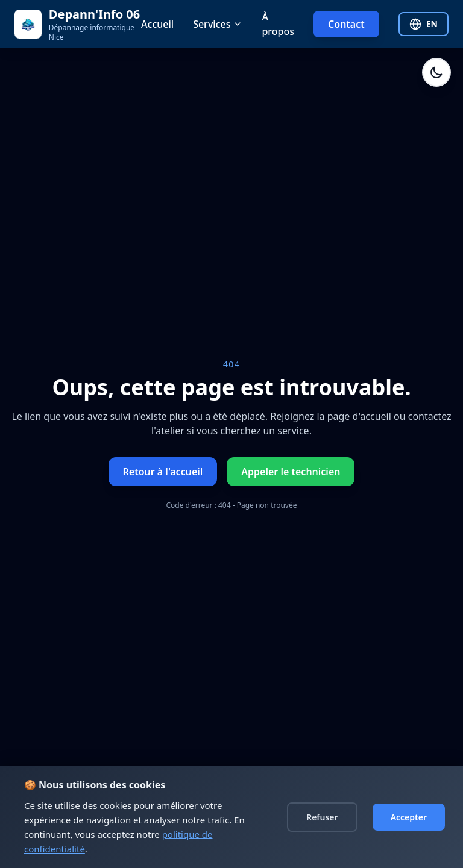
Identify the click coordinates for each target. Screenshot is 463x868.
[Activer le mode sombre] (436, 72)
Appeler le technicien (291, 472)
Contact (346, 24)
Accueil (157, 24)
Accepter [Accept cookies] (409, 817)
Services (218, 24)
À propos (278, 24)
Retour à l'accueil (163, 472)
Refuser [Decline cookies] (322, 817)
